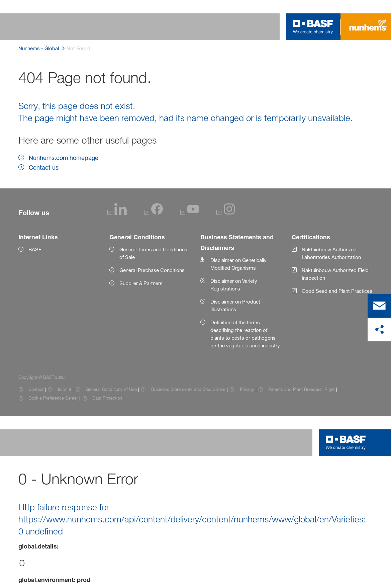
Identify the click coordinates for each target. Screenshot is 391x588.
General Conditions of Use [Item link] (111, 389)
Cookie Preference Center (53, 398)
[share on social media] (379, 330)
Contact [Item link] (36, 389)
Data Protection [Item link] (107, 398)
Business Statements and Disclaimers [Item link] (188, 389)
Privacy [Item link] (247, 389)
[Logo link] (313, 27)
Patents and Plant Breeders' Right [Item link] (301, 389)
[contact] (379, 306)
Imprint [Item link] (65, 389)
